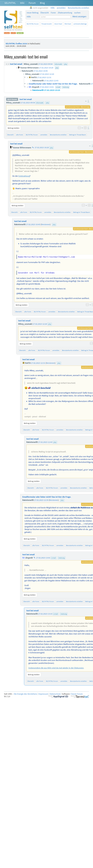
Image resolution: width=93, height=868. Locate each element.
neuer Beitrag (33, 13)
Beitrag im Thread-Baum (78, 135)
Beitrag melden (14, 128)
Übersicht (45, 13)
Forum (32, 3)
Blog (42, 3)
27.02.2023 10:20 (42, 148)
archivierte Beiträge (80, 24)
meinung (62, 558)
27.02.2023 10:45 (33, 224)
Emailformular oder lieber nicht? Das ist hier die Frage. (47, 497)
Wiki (22, 3)
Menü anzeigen (79, 17)
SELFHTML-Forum (33, 24)
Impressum (43, 694)
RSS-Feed (68, 24)
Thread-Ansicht (46, 24)
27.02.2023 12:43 (45, 442)
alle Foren (20, 135)
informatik (40, 103)
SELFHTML (10, 3)
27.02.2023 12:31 (38, 363)
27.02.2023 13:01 (43, 558)
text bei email (26, 99)
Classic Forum (77, 694)
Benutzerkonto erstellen (58, 135)
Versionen (46, 224)
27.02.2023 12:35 (41, 500)
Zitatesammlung (65, 13)
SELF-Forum (12, 99)
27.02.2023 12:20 (40, 324)
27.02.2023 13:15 (45, 614)
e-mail (54, 558)
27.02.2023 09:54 (28, 103)
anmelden (44, 135)
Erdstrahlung (24, 176)
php (47, 103)
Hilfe (29, 17)
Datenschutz (55, 694)
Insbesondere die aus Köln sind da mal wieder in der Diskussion (56, 668)
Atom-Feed (58, 24)
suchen (77, 13)
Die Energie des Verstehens (26, 694)
